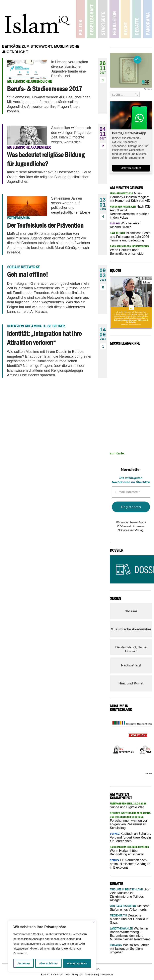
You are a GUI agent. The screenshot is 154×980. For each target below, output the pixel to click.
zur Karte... (118, 453)
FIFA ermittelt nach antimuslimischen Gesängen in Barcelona (130, 864)
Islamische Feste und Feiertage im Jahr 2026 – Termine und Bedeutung (131, 237)
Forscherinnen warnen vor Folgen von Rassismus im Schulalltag (130, 821)
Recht (125, 19)
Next (144, 747)
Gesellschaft (92, 19)
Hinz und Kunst (131, 683)
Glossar (131, 611)
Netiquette (78, 975)
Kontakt (45, 975)
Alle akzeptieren (77, 963)
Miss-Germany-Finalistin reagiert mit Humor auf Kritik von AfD (130, 197)
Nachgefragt (131, 665)
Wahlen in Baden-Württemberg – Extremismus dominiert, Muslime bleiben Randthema (130, 934)
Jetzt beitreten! (131, 168)
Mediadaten (91, 975)
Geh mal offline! (28, 274)
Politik (81, 19)
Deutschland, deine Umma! (131, 649)
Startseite (103, 19)
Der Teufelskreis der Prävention (45, 225)
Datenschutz (106, 975)
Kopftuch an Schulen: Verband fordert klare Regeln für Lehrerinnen (130, 837)
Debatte (136, 19)
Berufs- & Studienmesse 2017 (44, 89)
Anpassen (23, 963)
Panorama (147, 19)
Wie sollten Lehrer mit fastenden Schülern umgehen (129, 949)
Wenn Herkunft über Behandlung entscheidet (129, 250)
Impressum (57, 975)
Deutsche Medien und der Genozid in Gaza (129, 919)
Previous (116, 747)
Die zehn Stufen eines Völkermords (130, 908)
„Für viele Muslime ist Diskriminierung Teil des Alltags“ (130, 895)
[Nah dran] (94, 922)
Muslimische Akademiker (131, 629)
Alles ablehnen (48, 963)
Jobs (67, 975)
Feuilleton (114, 19)
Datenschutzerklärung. (131, 530)
